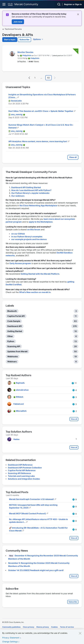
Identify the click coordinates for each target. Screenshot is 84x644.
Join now (18, 22)
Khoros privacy (43, 627)
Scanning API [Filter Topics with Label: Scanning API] (14, 346)
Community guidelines (11, 627)
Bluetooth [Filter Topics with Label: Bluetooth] (12, 311)
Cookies (54, 627)
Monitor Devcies (25, 52)
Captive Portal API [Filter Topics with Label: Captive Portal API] (16, 316)
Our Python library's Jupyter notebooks (30, 193)
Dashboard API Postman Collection (25, 468)
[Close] (80, 636)
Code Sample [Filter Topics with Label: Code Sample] (14, 321)
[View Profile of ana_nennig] (17, 114)
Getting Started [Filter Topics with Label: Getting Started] (15, 331)
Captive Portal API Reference (22, 470)
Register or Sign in (73, 4)
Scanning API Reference (19, 473)
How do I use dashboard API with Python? (31, 190)
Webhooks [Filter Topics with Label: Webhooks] (13, 356)
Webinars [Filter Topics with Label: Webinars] (12, 361)
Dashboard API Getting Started (26, 187)
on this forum (34, 229)
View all (73, 157)
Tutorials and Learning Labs (21, 476)
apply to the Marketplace (41, 222)
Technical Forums (12, 29)
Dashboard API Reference (20, 465)
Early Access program (20, 263)
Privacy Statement (11, 640)
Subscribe (24, 39)
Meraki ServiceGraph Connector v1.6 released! (32, 499)
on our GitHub (18, 234)
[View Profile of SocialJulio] (16, 101)
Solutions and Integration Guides (24, 479)
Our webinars (18, 196)
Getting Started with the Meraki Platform (40, 274)
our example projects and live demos (29, 239)
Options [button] (37, 39)
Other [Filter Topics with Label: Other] (10, 336)
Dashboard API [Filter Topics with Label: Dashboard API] (15, 326)
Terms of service (67, 627)
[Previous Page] (29, 78)
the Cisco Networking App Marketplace (38, 205)
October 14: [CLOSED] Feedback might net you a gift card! (36, 570)
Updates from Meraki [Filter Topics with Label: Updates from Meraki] (17, 351)
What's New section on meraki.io (35, 292)
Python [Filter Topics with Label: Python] (11, 341)
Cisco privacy (29, 627)
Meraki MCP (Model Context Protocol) (28, 513)
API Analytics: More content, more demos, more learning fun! (38, 141)
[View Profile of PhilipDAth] (27, 55)
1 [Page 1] (35, 78)
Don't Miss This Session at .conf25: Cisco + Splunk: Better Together (41, 111)
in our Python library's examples (27, 236)
